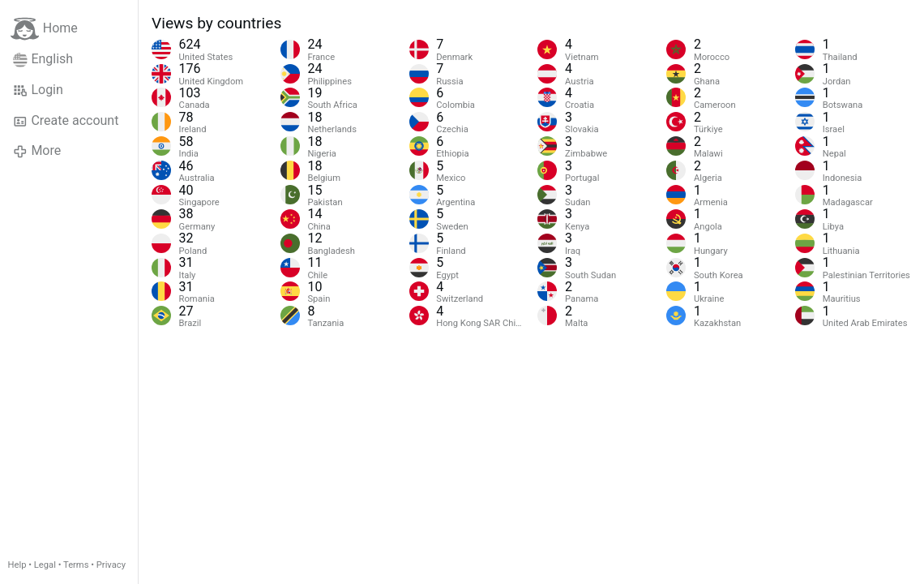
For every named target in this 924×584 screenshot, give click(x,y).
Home (44, 29)
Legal (45, 565)
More (37, 151)
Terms (76, 565)
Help (17, 565)
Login (38, 90)
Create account (66, 121)
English (43, 59)
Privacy (111, 565)
